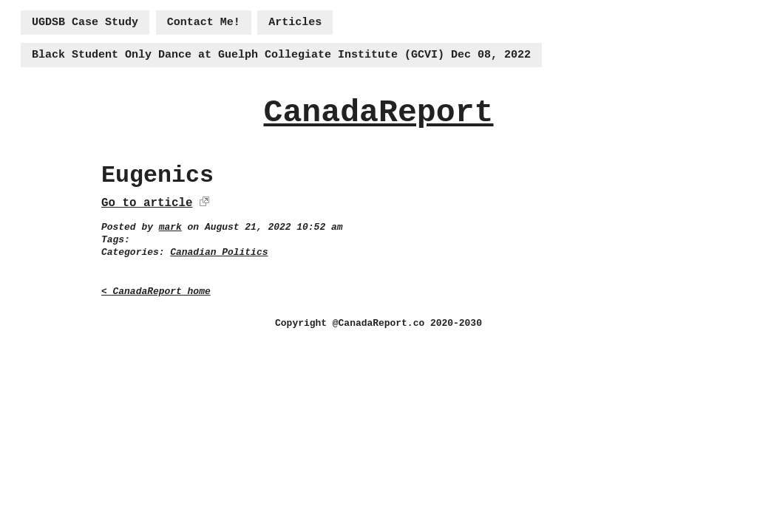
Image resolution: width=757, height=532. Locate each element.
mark (170, 227)
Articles (295, 23)
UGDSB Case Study (85, 23)
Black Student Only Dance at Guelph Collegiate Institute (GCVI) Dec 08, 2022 (281, 55)
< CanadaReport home (156, 291)
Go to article (147, 203)
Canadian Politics (219, 252)
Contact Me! (204, 23)
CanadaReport (378, 113)
